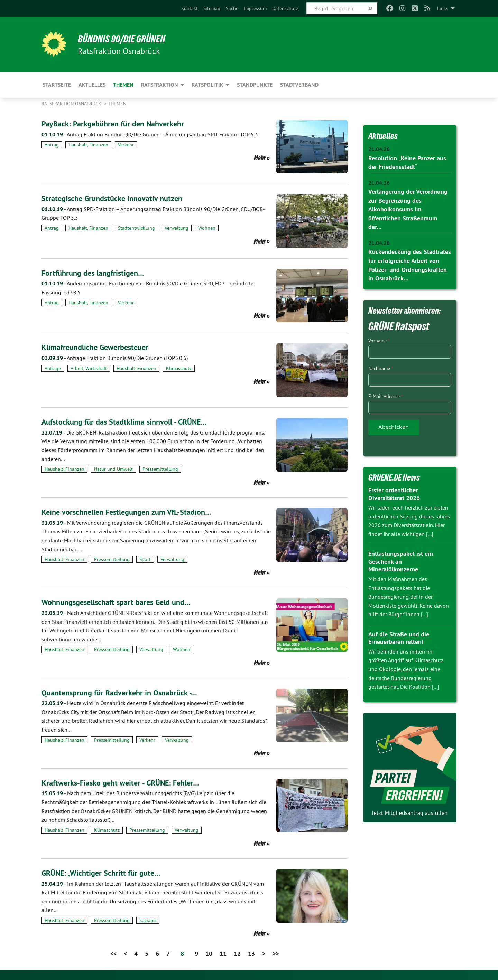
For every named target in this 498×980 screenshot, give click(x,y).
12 (237, 954)
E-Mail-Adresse (386, 395)
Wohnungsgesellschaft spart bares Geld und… (122, 602)
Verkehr (126, 145)
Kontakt (190, 8)
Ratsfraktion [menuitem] (160, 85)
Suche (232, 8)
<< (113, 954)
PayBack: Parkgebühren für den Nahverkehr (118, 123)
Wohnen (207, 228)
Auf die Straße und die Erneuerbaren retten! (399, 637)
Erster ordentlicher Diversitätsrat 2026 (394, 493)
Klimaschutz (179, 368)
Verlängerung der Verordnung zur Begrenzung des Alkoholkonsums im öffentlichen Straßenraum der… (408, 209)
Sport (145, 559)
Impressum (255, 8)
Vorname (379, 339)
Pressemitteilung (160, 469)
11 (223, 954)
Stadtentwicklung (136, 228)
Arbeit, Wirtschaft (89, 368)
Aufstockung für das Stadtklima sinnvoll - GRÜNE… (131, 422)
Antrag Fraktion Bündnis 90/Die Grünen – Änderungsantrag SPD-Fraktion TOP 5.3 (150, 134)
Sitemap (212, 8)
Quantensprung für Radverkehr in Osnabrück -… (124, 692)
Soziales (148, 920)
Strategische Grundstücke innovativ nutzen (116, 198)
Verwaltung (177, 228)
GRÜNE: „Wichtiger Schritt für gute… (105, 873)
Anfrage (53, 368)
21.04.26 (379, 149)
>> (276, 954)
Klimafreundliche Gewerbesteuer (99, 347)
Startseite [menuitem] (57, 85)
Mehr (260, 158)
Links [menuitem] (443, 8)
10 (209, 954)
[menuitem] (190, 8)
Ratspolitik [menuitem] (207, 85)
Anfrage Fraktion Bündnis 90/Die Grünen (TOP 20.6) (115, 358)
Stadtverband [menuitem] (299, 85)
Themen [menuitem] (123, 85)
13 (251, 954)
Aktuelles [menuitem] (92, 85)
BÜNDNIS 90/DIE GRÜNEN (127, 39)
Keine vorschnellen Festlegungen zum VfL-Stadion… (133, 512)
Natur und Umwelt (113, 469)
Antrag (52, 145)
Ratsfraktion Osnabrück (72, 104)
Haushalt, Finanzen (88, 145)
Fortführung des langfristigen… (96, 273)
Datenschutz (285, 8)
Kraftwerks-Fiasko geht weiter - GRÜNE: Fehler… (126, 783)
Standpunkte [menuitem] (255, 85)
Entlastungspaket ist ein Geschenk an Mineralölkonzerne (401, 560)
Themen (117, 104)
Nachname (381, 367)
